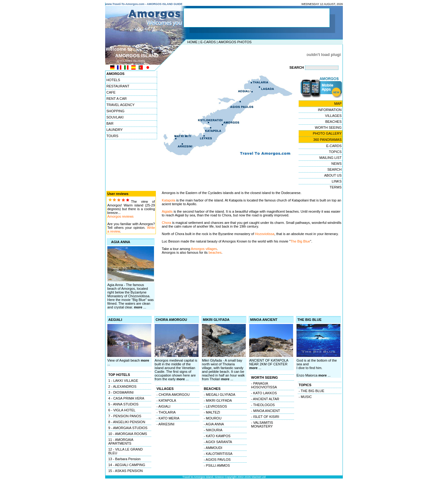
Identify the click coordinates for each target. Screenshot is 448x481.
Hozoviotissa (265, 234)
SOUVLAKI (115, 117)
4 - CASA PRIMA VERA (126, 398)
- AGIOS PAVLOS (217, 460)
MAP (338, 104)
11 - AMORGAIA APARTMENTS (121, 442)
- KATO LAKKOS (264, 393)
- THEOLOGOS (263, 405)
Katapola (168, 200)
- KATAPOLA (166, 400)
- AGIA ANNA (214, 424)
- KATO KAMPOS (217, 436)
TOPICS (335, 152)
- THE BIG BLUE (311, 391)
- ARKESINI (165, 424)
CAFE (111, 92)
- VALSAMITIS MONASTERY (262, 424)
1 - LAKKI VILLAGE (123, 381)
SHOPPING (115, 111)
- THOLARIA (166, 412)
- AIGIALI (163, 406)
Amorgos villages (203, 249)
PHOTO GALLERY (327, 133)
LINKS (337, 181)
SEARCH (334, 169)
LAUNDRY (114, 130)
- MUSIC (305, 397)
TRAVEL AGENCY (120, 105)
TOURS (112, 136)
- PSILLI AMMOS (217, 465)
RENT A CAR (117, 99)
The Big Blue (300, 241)
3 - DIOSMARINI (121, 392)
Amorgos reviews (120, 216)
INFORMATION (330, 110)
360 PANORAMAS (327, 140)
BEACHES (333, 122)
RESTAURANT (118, 86)
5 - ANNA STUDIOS (123, 404)
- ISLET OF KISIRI (265, 417)
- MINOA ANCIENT (266, 411)
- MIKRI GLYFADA (218, 400)
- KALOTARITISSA (218, 454)
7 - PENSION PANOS (125, 416)
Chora (166, 223)
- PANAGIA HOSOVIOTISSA (264, 385)
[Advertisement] (222, 54)
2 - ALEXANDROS (122, 386)
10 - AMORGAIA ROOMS (128, 434)
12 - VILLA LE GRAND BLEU (126, 451)
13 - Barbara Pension (124, 459)
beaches (215, 252)
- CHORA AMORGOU (173, 395)
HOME (192, 42)
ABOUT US (333, 175)
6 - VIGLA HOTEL (122, 410)
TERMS (336, 187)
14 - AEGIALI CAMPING (127, 465)
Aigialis (167, 211)
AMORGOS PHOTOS (235, 42)
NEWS (336, 164)
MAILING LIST (330, 158)
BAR (110, 123)
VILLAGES (333, 116)
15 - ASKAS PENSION (126, 471)
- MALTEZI (212, 412)
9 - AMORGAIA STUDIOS (128, 428)
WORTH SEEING (328, 127)
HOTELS (113, 80)
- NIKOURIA (213, 430)
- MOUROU (213, 418)
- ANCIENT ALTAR (265, 399)
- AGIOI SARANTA (218, 442)
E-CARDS (208, 42)
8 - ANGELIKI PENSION (127, 422)
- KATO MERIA (168, 418)
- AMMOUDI (213, 448)
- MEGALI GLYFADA (219, 395)
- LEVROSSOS (215, 406)
